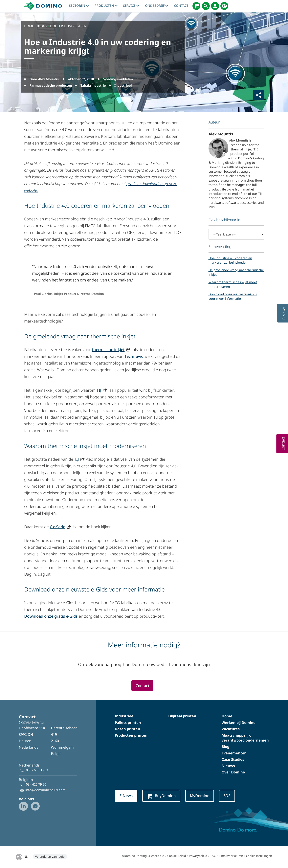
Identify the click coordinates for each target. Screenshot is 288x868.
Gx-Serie (57, 527)
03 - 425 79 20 (36, 784)
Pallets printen (128, 723)
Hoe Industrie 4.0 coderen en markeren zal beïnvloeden (230, 260)
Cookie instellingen (259, 856)
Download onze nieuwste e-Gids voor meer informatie (233, 296)
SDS (227, 796)
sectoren (79, 6)
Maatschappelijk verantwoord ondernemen (245, 738)
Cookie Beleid (177, 856)
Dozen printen (127, 729)
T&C (213, 856)
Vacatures (231, 729)
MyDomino (200, 796)
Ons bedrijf (157, 6)
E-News (126, 796)
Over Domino (233, 772)
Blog (225, 746)
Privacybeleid (198, 856)
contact (181, 6)
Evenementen (234, 753)
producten (106, 6)
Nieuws (228, 766)
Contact (142, 686)
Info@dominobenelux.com (45, 790)
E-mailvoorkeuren (231, 856)
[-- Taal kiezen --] (236, 234)
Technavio (134, 356)
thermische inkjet (108, 350)
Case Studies (233, 759)
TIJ (99, 390)
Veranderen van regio (50, 857)
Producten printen (131, 735)
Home (227, 716)
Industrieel (125, 716)
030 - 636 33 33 (37, 770)
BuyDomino (161, 796)
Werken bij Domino (239, 723)
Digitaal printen (182, 716)
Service (131, 6)
